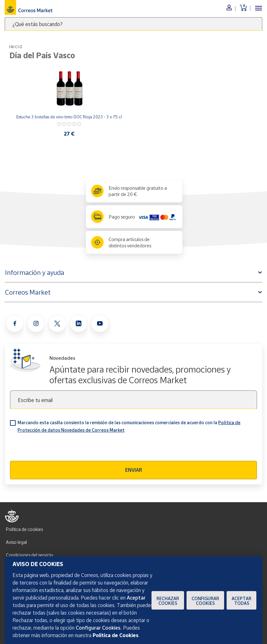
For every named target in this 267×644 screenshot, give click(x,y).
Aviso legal (16, 542)
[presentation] (58, 449)
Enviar (134, 470)
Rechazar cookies (168, 601)
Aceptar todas (241, 601)
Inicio (16, 47)
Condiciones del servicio (30, 555)
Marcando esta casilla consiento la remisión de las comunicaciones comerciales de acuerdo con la (129, 426)
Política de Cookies (116, 635)
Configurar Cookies (205, 601)
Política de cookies (24, 529)
